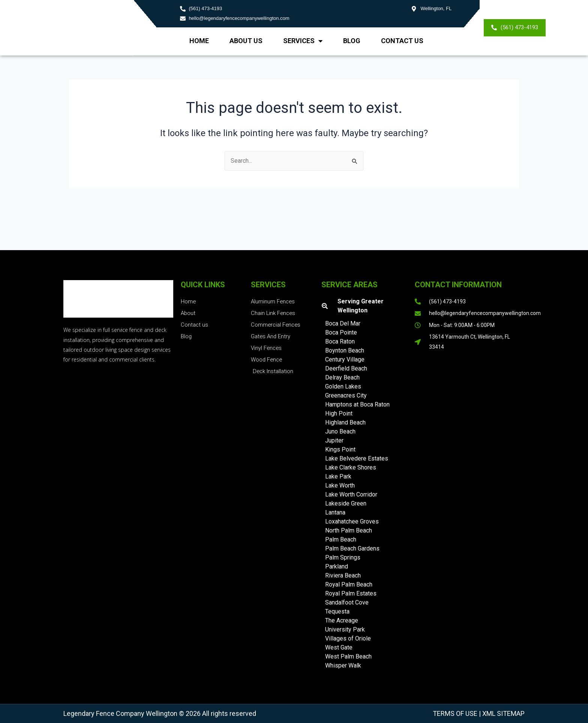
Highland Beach (345, 422)
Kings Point (340, 449)
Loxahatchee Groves (352, 521)
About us (246, 41)
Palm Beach (341, 539)
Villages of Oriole (348, 638)
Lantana (335, 512)
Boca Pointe (341, 332)
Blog (352, 41)
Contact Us (402, 41)
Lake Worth (340, 485)
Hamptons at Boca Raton (357, 404)
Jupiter (334, 440)
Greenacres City (346, 395)
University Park (345, 629)
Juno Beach (340, 431)
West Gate (339, 647)
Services (303, 41)
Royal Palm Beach (349, 584)
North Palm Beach (349, 530)
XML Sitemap (503, 713)
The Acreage (342, 620)
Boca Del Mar (343, 323)
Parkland (337, 566)
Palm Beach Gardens (352, 548)
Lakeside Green (346, 503)
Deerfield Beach (346, 368)
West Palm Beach (348, 656)
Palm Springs (343, 557)
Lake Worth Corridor (351, 494)
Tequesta (337, 611)
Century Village (345, 359)
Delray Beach (342, 377)
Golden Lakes (343, 386)
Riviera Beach (343, 575)
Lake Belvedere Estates (357, 458)
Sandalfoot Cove (347, 602)
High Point (339, 413)
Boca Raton (340, 341)
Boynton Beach (345, 350)
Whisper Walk (343, 665)
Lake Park (338, 476)
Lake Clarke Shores (351, 467)
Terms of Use (455, 713)
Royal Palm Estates (351, 593)
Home (199, 41)
